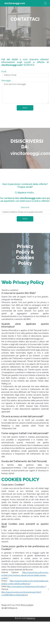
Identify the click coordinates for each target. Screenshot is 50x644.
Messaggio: (6, 81)
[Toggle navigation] (45, 3)
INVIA (25, 108)
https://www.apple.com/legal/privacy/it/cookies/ (26, 587)
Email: (4, 71)
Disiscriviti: (25, 207)
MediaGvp (31, 618)
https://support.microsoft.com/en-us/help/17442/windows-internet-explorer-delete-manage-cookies (25, 575)
